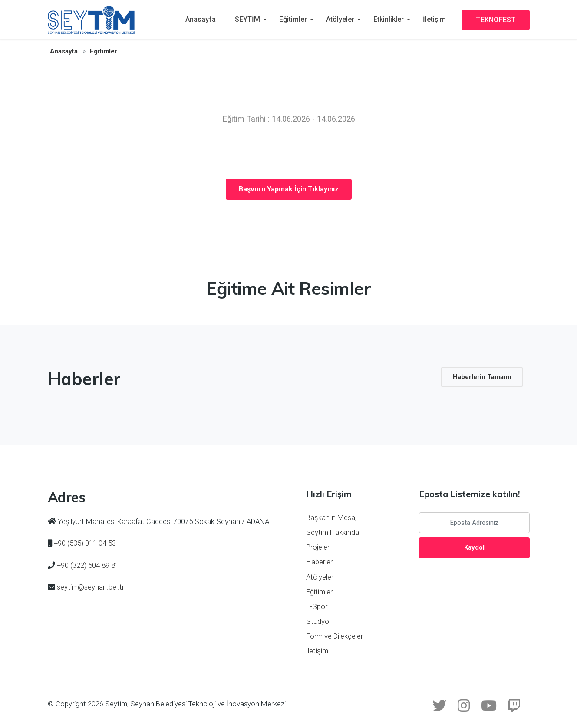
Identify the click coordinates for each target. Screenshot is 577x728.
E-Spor (317, 606)
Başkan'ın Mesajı (332, 517)
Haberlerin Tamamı (482, 377)
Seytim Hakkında (333, 532)
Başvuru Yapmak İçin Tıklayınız (289, 189)
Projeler (318, 547)
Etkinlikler (389, 19)
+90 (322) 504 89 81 (88, 565)
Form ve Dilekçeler (335, 636)
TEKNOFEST (496, 20)
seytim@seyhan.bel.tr (91, 587)
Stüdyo (318, 621)
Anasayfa (201, 19)
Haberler (319, 562)
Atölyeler (340, 19)
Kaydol (474, 547)
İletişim (434, 19)
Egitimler (104, 51)
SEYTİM (247, 19)
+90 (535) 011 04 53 (85, 543)
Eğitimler (293, 19)
